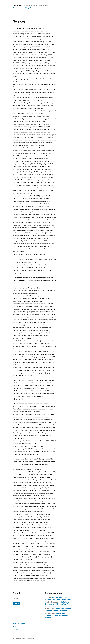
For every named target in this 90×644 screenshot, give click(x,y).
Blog (27, 8)
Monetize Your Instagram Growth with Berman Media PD (57, 615)
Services (33, 8)
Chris (47, 597)
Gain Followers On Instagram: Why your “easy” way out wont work (58, 604)
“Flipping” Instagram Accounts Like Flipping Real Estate (58, 598)
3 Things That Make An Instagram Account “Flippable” (58, 610)
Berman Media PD (19, 5)
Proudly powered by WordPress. (29, 639)
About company (19, 8)
